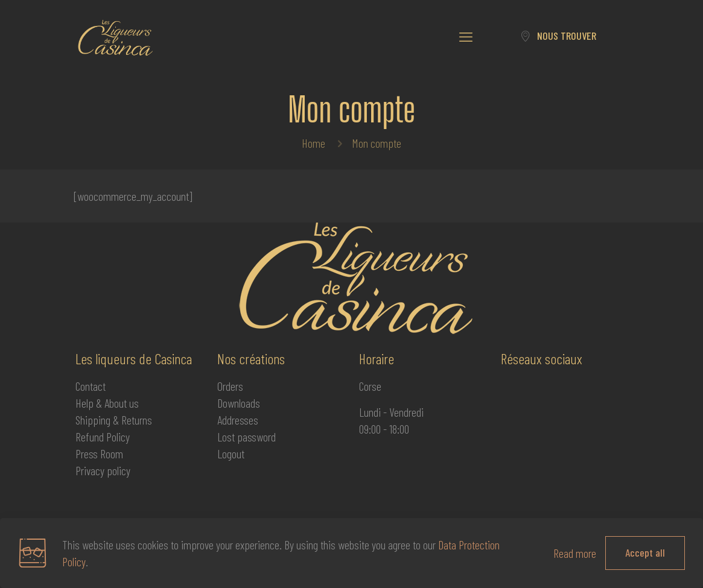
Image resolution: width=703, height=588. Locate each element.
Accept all (645, 552)
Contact (91, 386)
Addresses (238, 420)
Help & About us (107, 403)
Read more (575, 553)
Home (313, 143)
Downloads (239, 403)
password (256, 437)
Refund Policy (103, 437)
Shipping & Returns (114, 420)
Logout (231, 454)
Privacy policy (103, 470)
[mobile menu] (466, 36)
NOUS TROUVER (558, 36)
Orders (230, 386)
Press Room (99, 454)
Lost (227, 437)
